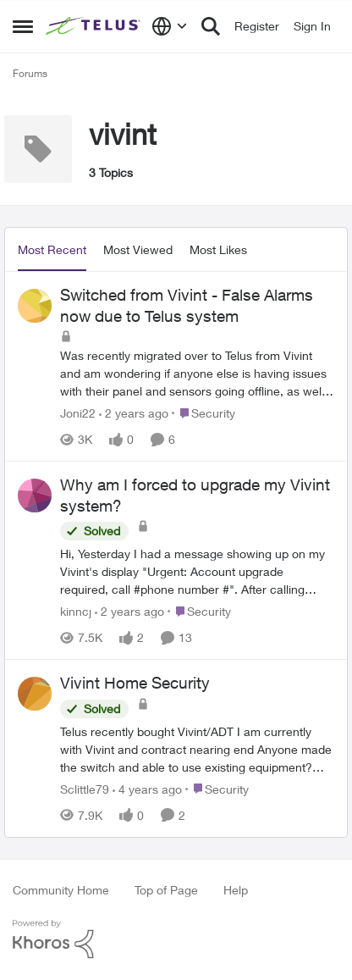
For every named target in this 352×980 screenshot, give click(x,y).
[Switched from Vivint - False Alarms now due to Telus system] (197, 373)
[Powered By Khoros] (176, 939)
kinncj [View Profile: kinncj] (76, 611)
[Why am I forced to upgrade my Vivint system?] (197, 571)
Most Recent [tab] (52, 249)
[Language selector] (170, 26)
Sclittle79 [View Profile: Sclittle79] (85, 789)
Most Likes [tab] (218, 249)
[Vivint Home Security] (197, 749)
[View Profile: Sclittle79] (35, 694)
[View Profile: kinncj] (35, 496)
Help (236, 890)
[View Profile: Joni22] (35, 306)
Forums (30, 73)
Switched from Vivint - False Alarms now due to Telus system (187, 305)
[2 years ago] (134, 413)
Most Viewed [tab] (138, 249)
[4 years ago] (147, 789)
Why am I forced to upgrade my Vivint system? (195, 495)
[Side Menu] (23, 26)
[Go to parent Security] (203, 413)
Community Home (61, 890)
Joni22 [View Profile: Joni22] (78, 413)
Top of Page (166, 890)
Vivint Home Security (135, 683)
